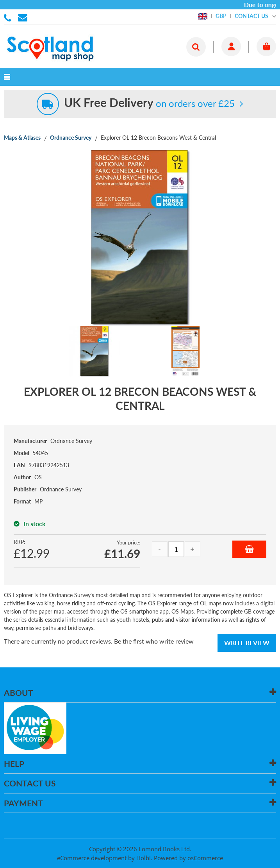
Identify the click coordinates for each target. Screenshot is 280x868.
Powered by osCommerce (188, 858)
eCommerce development (92, 858)
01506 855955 (9, 17)
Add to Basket (249, 549)
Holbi (144, 858)
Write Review (247, 643)
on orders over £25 (149, 103)
